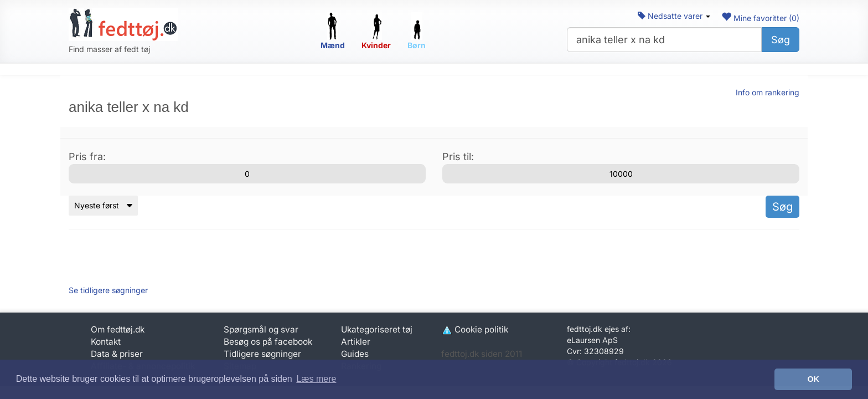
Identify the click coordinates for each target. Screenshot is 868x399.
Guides (355, 354)
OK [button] (813, 379)
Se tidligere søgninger (108, 290)
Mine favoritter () (760, 18)
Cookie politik (475, 329)
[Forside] (123, 24)
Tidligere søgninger (262, 354)
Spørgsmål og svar (261, 329)
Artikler (356, 342)
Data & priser (117, 354)
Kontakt (106, 342)
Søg (781, 40)
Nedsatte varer (674, 16)
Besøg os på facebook (268, 342)
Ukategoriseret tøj (377, 329)
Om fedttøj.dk (118, 329)
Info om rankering (768, 92)
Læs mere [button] (316, 379)
